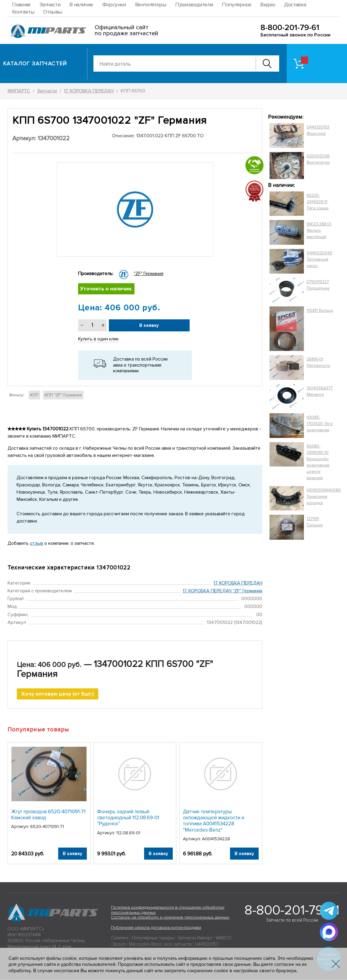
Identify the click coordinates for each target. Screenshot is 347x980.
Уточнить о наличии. (107, 289)
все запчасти (178, 945)
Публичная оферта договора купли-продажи (156, 928)
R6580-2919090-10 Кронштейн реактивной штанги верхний (318, 462)
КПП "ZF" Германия (63, 395)
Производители (194, 5)
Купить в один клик (99, 339)
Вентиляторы (151, 5)
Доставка (295, 5)
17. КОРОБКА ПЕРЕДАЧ (238, 583)
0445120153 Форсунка (318, 130)
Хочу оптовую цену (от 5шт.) (58, 694)
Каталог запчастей (35, 64)
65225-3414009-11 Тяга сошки (318, 202)
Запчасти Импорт (195, 938)
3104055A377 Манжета (320, 391)
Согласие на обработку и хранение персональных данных (170, 918)
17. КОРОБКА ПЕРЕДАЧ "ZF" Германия (222, 591)
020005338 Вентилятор (318, 159)
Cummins (120, 938)
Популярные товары (153, 938)
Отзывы (52, 12)
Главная (21, 5)
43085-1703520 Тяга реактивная (320, 424)
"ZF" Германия (149, 274)
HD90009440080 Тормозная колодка (324, 496)
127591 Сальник (315, 522)
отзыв (36, 543)
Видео (268, 5)
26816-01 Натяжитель (318, 362)
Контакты (23, 12)
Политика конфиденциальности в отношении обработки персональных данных (168, 910)
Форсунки (114, 5)
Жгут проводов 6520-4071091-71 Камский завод (48, 815)
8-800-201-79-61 (290, 28)
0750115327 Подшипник (318, 285)
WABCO (224, 938)
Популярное (237, 5)
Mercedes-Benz (145, 945)
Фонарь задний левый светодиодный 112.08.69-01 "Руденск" (128, 818)
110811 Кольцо (320, 310)
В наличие (81, 5)
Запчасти (50, 5)
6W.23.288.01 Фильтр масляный (319, 230)
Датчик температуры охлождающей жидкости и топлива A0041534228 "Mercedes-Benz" (214, 821)
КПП (34, 395)
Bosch (119, 945)
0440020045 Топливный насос (319, 259)
